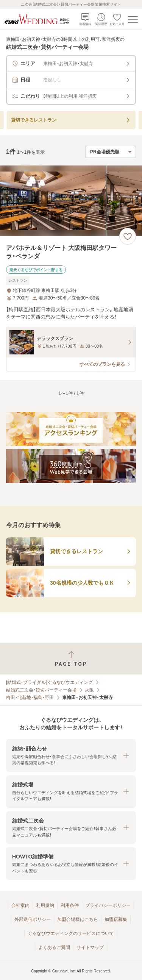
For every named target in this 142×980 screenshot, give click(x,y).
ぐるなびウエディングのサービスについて (71, 933)
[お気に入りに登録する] (128, 236)
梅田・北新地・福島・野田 (30, 698)
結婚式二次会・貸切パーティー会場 (41, 690)
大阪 (89, 690)
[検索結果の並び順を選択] (111, 152)
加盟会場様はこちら (78, 919)
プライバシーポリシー (108, 905)
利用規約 (45, 905)
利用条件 (70, 905)
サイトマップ (90, 947)
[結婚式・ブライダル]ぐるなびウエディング (49, 682)
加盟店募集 (116, 919)
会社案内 (20, 905)
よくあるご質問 (54, 947)
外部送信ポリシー (33, 919)
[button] (71, 756)
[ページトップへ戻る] (71, 659)
